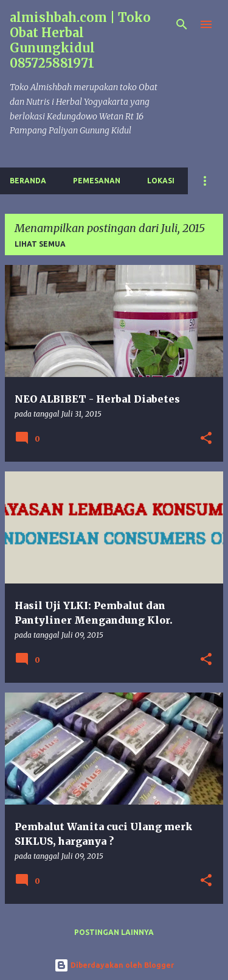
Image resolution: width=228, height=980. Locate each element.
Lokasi (161, 181)
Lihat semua (40, 244)
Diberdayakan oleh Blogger (114, 965)
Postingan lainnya (114, 932)
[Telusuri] (182, 24)
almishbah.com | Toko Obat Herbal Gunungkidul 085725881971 (80, 40)
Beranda (28, 181)
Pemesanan (97, 181)
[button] (206, 439)
